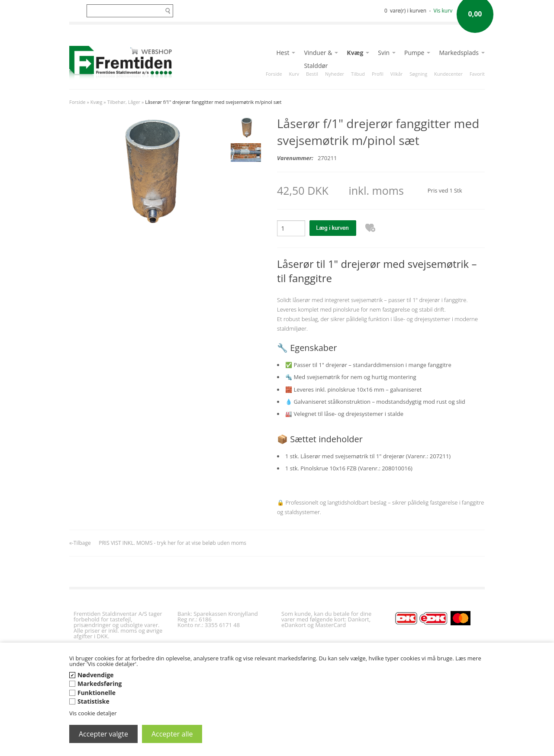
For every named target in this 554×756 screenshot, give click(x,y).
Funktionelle (97, 693)
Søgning (418, 74)
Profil (378, 74)
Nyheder (335, 74)
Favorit (477, 74)
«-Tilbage (80, 543)
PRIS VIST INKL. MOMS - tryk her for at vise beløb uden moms (172, 543)
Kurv (294, 74)
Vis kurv (443, 11)
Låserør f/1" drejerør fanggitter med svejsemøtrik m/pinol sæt (213, 102)
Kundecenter (448, 74)
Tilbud (358, 74)
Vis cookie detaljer (93, 713)
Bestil (312, 74)
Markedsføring (100, 684)
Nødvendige (96, 675)
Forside (274, 74)
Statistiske (93, 701)
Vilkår (396, 74)
